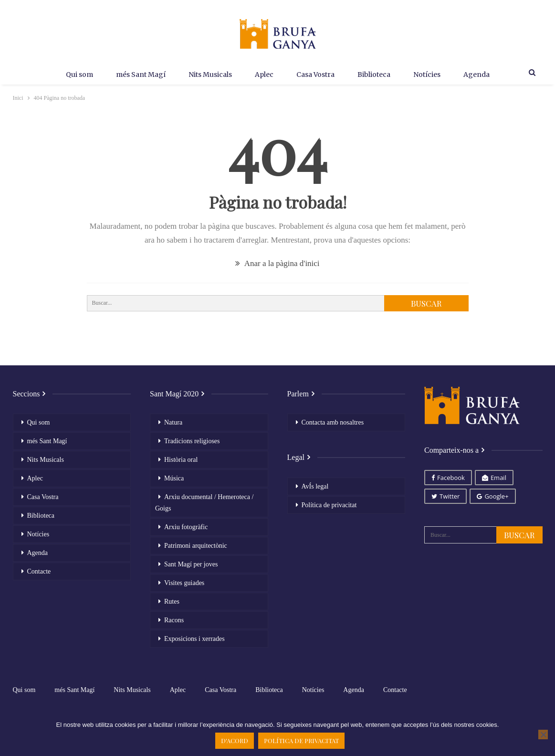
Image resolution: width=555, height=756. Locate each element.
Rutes (172, 602)
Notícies (432, 75)
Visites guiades (184, 583)
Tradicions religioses (192, 441)
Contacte (39, 571)
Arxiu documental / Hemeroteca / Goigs (204, 503)
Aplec (263, 75)
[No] (543, 735)
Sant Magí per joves (191, 564)
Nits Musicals (207, 75)
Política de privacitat (329, 505)
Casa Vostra (316, 75)
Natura (173, 422)
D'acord (235, 740)
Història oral (181, 460)
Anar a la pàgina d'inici (277, 263)
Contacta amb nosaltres (333, 422)
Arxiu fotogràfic (186, 527)
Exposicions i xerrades (194, 639)
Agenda (483, 75)
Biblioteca (377, 75)
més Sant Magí (136, 75)
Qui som (72, 75)
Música (174, 478)
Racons (174, 620)
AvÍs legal (315, 486)
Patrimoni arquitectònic (196, 546)
